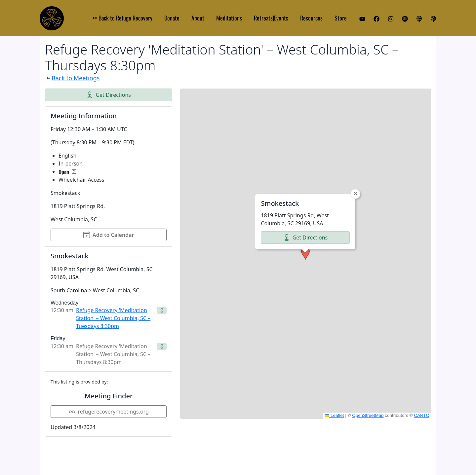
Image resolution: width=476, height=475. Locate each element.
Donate (172, 18)
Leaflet (335, 415)
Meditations (229, 18)
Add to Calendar (109, 235)
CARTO (422, 415)
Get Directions (109, 95)
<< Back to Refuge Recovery (122, 18)
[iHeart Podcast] (433, 19)
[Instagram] (391, 19)
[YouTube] (362, 19)
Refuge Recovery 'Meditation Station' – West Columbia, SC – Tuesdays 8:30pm (113, 318)
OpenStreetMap (368, 415)
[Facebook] (377, 19)
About (198, 18)
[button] (305, 254)
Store (341, 18)
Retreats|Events (271, 18)
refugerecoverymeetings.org (109, 412)
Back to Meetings (76, 78)
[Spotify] (405, 19)
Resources (311, 18)
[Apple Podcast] (419, 19)
